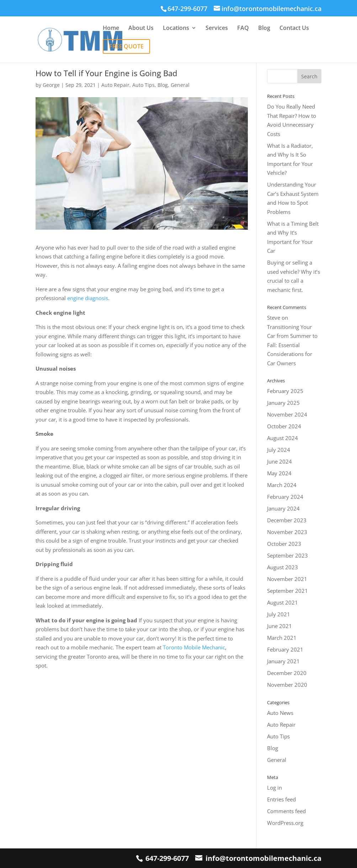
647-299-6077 (167, 858)
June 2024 (279, 461)
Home (111, 28)
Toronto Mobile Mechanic (194, 647)
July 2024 (279, 450)
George (51, 85)
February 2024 (285, 497)
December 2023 (287, 520)
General (180, 85)
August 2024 (283, 438)
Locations (176, 28)
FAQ (243, 28)
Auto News (280, 713)
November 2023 (287, 532)
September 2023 (287, 555)
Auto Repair (115, 85)
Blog (264, 28)
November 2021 (287, 579)
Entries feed (281, 799)
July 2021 (279, 614)
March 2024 (282, 485)
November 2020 (287, 685)
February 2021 (285, 649)
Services (217, 28)
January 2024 (283, 508)
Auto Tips (143, 85)
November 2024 (287, 414)
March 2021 (282, 638)
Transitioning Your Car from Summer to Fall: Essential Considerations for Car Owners (292, 345)
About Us (141, 28)
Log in (275, 788)
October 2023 (284, 544)
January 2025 (283, 403)
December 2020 (287, 673)
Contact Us (294, 28)
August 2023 (283, 567)
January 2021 (283, 661)
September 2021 (287, 591)
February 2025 (285, 391)
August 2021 (283, 602)
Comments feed (286, 811)
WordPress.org (285, 823)
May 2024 (279, 473)
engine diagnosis (88, 298)
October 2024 (284, 426)
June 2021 (279, 626)
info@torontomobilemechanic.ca (263, 858)
